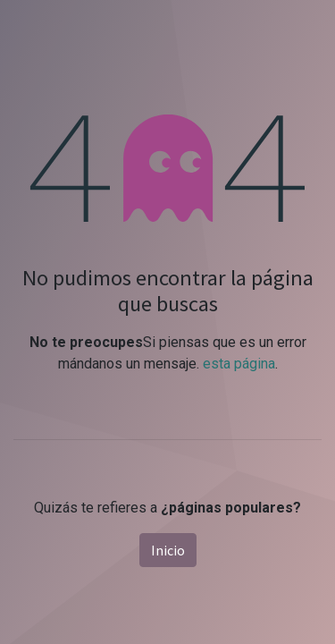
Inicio (168, 550)
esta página (239, 364)
